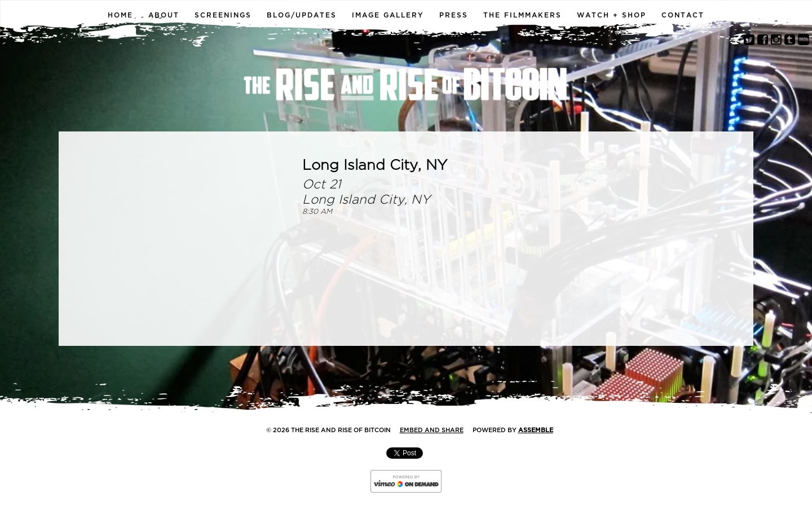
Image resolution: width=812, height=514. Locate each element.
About (164, 15)
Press (454, 15)
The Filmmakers (522, 15)
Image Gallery (388, 15)
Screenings (223, 15)
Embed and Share (432, 430)
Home (120, 15)
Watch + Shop (612, 15)
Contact (683, 15)
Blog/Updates (302, 15)
